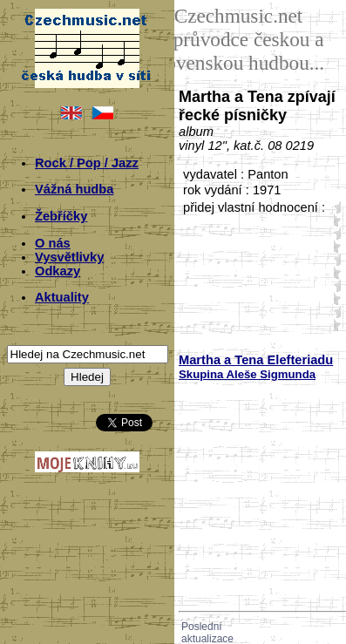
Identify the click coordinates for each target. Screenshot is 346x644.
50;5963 (334, 325)
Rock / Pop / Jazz (87, 163)
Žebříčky (61, 216)
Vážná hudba (74, 189)
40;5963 (334, 298)
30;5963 (334, 272)
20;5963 (334, 246)
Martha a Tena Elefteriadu (256, 360)
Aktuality (62, 297)
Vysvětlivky (69, 257)
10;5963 (334, 220)
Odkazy (58, 271)
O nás (53, 243)
